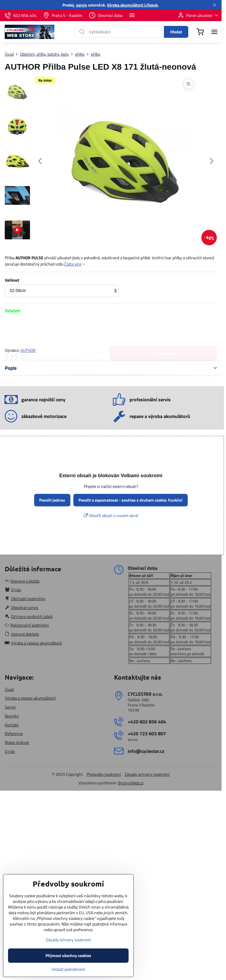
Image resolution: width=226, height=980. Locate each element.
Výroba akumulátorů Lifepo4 (132, 5)
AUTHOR (28, 350)
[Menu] (214, 32)
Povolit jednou (52, 500)
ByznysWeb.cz (131, 783)
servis (82, 5)
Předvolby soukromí (104, 774)
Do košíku (163, 330)
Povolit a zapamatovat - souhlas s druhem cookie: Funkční (130, 500)
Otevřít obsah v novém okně (111, 515)
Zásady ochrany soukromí (147, 774)
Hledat (176, 32)
